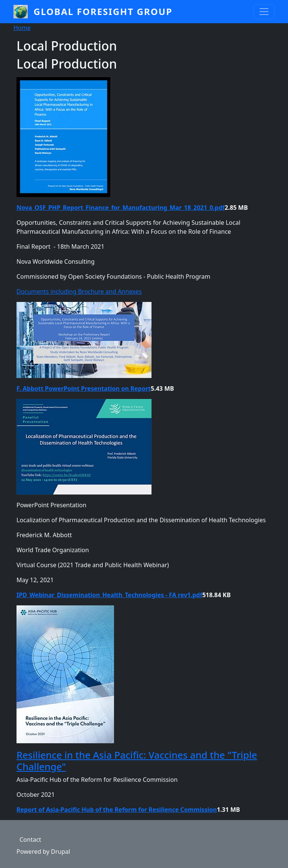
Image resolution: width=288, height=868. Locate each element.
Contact (30, 840)
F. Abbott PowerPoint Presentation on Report (84, 388)
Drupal (61, 852)
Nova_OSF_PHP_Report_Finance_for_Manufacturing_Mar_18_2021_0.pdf (121, 208)
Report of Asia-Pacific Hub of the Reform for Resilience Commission (117, 810)
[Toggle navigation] (264, 12)
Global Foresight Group (103, 11)
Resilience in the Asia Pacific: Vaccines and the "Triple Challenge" (137, 760)
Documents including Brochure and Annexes (79, 291)
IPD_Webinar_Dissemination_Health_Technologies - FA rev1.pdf (109, 595)
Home (22, 28)
